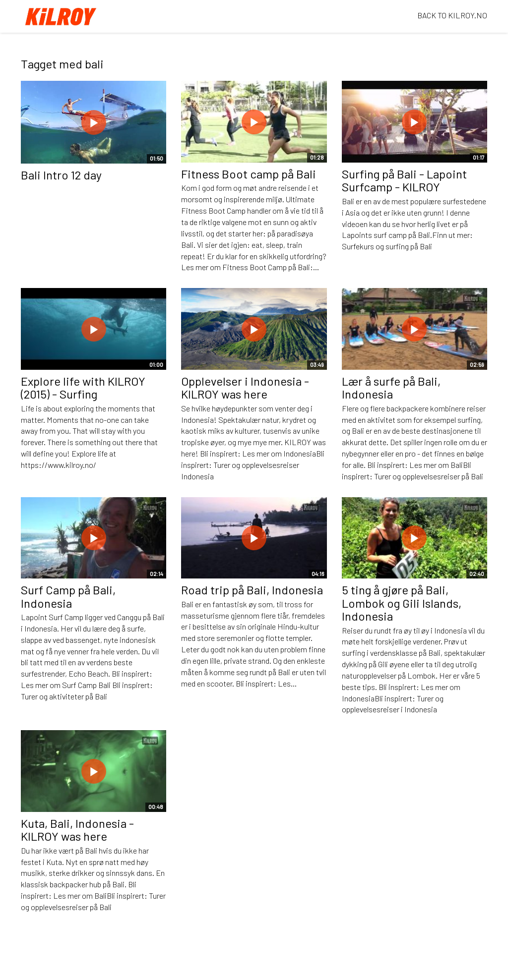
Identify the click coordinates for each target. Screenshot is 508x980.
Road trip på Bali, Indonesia (252, 590)
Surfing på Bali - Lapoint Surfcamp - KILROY (404, 180)
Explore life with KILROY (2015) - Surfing (83, 387)
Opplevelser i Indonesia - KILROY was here (245, 387)
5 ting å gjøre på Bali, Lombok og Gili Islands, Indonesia (402, 603)
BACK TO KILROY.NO (452, 15)
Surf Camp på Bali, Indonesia (68, 596)
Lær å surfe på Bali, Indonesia (391, 387)
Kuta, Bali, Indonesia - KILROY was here (77, 830)
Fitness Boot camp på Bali (249, 174)
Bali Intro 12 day (61, 175)
